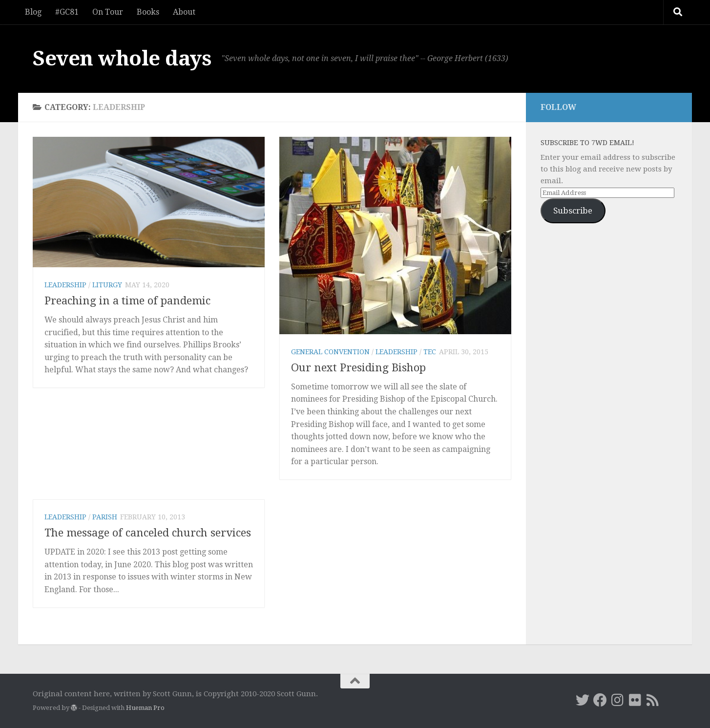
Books (148, 12)
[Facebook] (600, 700)
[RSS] (653, 700)
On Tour (108, 12)
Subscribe (573, 211)
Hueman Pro (145, 708)
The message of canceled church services (148, 533)
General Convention (330, 352)
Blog (33, 12)
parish (105, 517)
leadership (65, 285)
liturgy (107, 285)
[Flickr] (635, 700)
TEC (430, 352)
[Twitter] (583, 700)
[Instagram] (618, 700)
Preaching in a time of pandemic (127, 301)
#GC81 (67, 12)
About (184, 12)
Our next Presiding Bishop (358, 368)
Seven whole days (122, 58)
